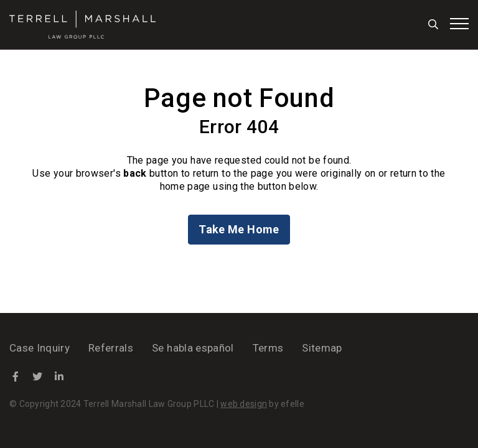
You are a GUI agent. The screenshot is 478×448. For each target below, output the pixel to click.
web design (244, 404)
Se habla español (193, 348)
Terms (268, 348)
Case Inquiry (40, 348)
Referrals (111, 348)
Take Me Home (239, 229)
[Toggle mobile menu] (459, 24)
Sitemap (322, 348)
